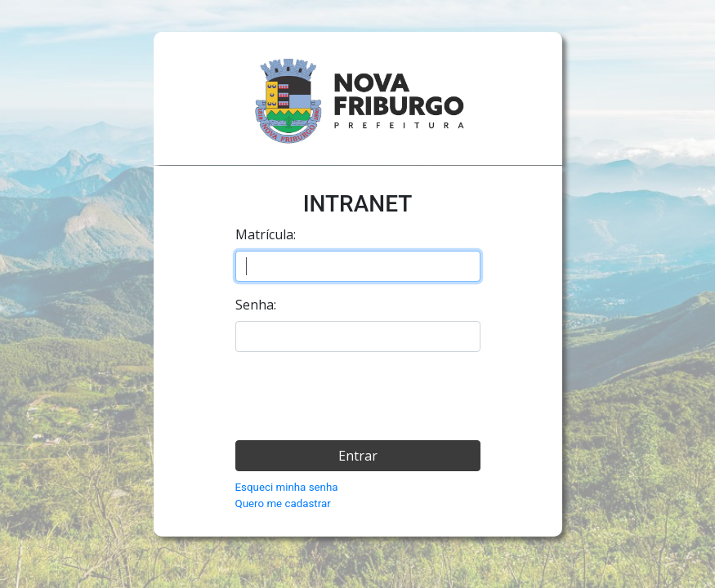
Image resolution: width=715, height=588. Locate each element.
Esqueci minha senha (287, 487)
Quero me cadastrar (283, 503)
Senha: (256, 305)
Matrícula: (266, 234)
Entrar (358, 456)
